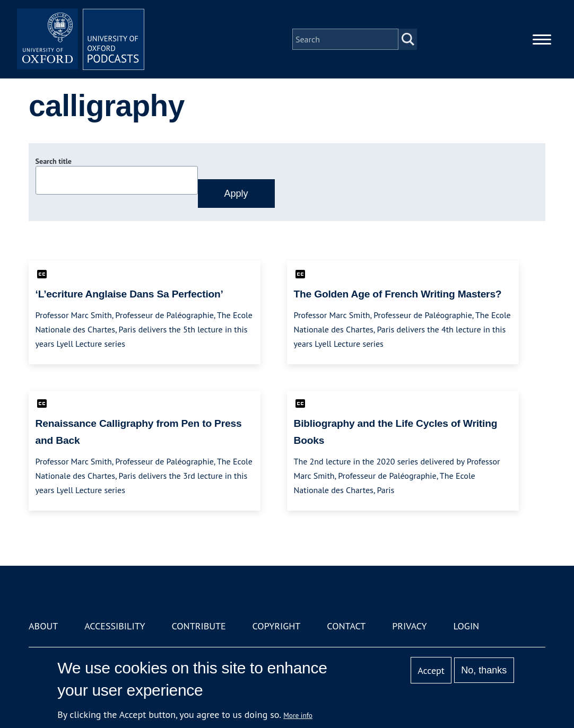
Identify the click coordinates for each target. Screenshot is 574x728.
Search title (54, 161)
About (43, 626)
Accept (431, 670)
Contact (346, 626)
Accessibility (115, 626)
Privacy (409, 626)
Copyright (277, 626)
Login (466, 626)
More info (298, 715)
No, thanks (484, 670)
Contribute (198, 626)
